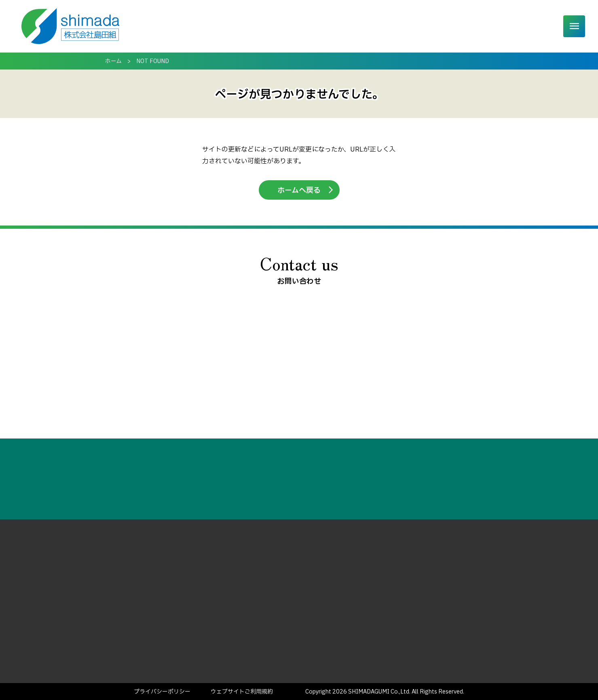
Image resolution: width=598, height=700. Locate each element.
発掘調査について (350, 26)
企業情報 (442, 26)
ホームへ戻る (299, 191)
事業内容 (297, 26)
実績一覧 (402, 26)
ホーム (261, 26)
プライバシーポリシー (162, 692)
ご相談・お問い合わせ (515, 26)
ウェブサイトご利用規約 (242, 692)
